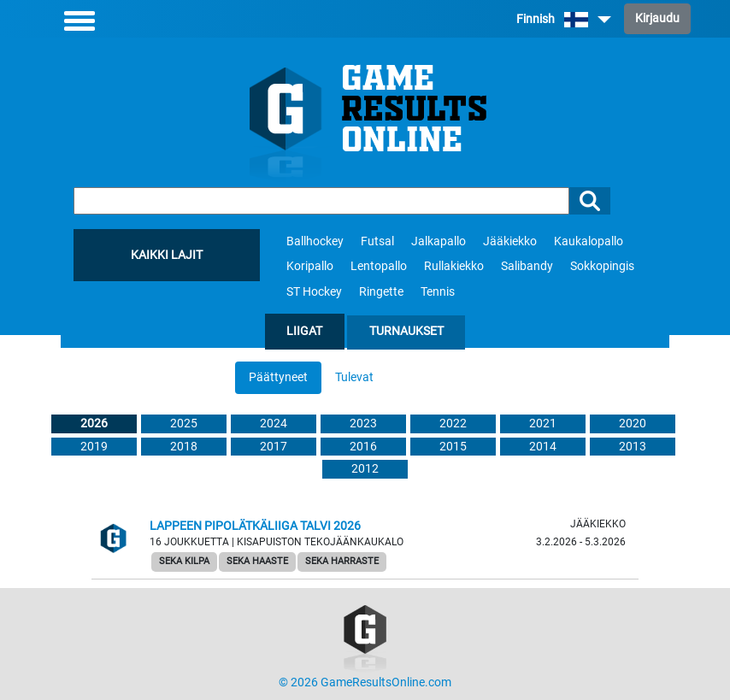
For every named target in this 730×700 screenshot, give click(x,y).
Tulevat (354, 377)
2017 (274, 447)
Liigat (304, 331)
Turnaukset (406, 331)
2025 (184, 424)
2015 (453, 447)
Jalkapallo (439, 241)
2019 (94, 447)
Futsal (377, 241)
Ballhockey (315, 241)
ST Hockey (314, 292)
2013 (633, 447)
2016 (363, 447)
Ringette (381, 292)
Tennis (438, 292)
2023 (363, 424)
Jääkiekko (510, 241)
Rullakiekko (454, 266)
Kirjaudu (657, 18)
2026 (94, 424)
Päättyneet (278, 377)
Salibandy (527, 266)
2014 (543, 447)
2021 (543, 424)
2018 (184, 447)
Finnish (564, 19)
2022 (453, 424)
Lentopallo (379, 266)
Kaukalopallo (589, 241)
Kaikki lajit (167, 255)
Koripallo (310, 266)
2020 (633, 424)
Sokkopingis (602, 266)
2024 (274, 424)
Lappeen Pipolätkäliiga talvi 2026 (255, 526)
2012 (365, 469)
